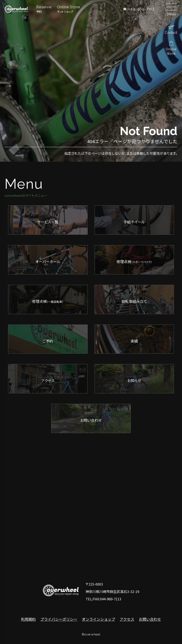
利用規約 (28, 619)
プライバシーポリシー (59, 619)
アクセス (127, 619)
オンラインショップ (98, 619)
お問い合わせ (150, 619)
